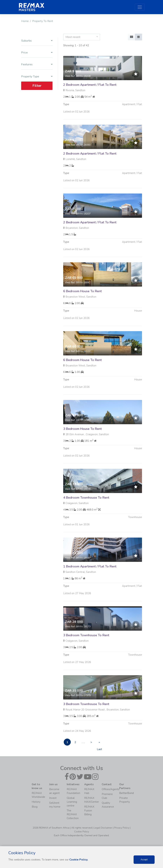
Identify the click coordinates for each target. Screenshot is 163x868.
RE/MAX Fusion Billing (89, 811)
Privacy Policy (122, 828)
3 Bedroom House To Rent (82, 435)
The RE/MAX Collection (73, 814)
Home (25, 21)
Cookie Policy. (79, 860)
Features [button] (37, 65)
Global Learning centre (72, 802)
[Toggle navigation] (140, 7)
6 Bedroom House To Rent (82, 297)
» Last (99, 743)
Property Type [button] (37, 77)
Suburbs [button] (37, 41)
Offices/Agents (111, 789)
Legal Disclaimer (103, 828)
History (36, 802)
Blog (35, 807)
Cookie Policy (82, 832)
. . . (83, 742)
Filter (37, 86)
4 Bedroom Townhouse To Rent (86, 504)
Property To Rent (43, 21)
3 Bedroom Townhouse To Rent (86, 641)
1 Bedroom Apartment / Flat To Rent (90, 572)
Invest (53, 798)
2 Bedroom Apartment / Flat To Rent (90, 85)
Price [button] (37, 53)
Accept (144, 860)
